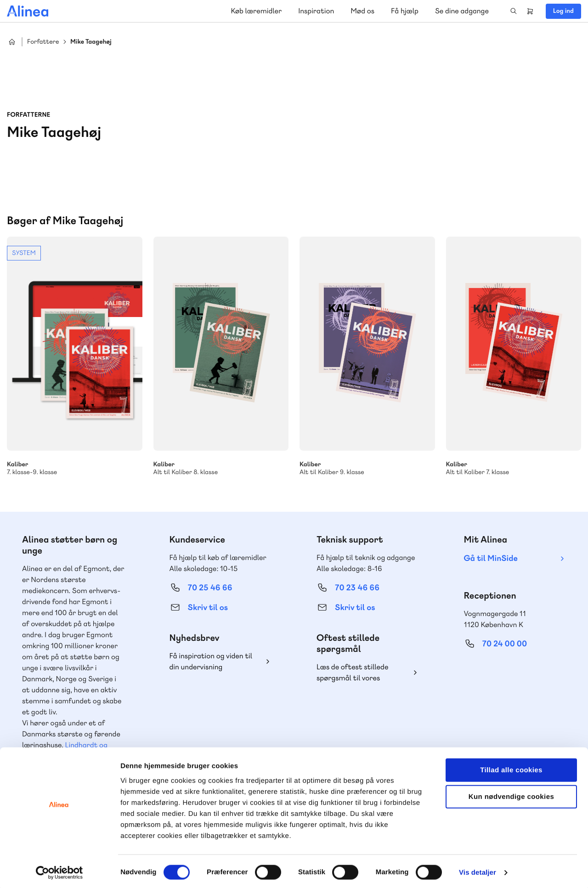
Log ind (563, 11)
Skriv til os (208, 608)
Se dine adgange (462, 11)
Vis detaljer (478, 870)
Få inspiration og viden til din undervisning (211, 661)
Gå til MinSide (491, 558)
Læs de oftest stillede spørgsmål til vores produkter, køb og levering (360, 673)
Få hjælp (405, 11)
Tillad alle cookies (511, 767)
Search (514, 11)
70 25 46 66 (210, 588)
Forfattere (43, 42)
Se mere (75, 356)
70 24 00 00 (505, 644)
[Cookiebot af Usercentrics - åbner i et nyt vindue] (59, 870)
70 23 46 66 (357, 588)
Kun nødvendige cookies (511, 794)
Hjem (12, 42)
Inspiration (316, 11)
